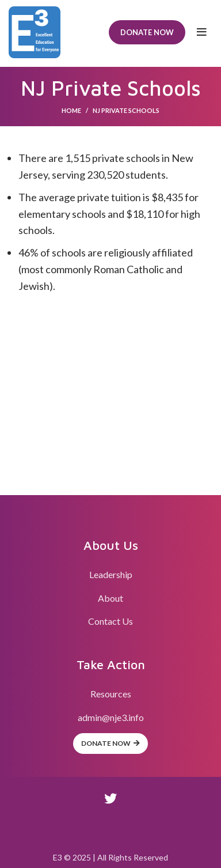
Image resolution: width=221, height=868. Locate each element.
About (110, 598)
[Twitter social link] (110, 798)
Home (71, 110)
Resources (111, 694)
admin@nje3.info (111, 717)
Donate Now (147, 32)
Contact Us (110, 621)
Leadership (111, 574)
